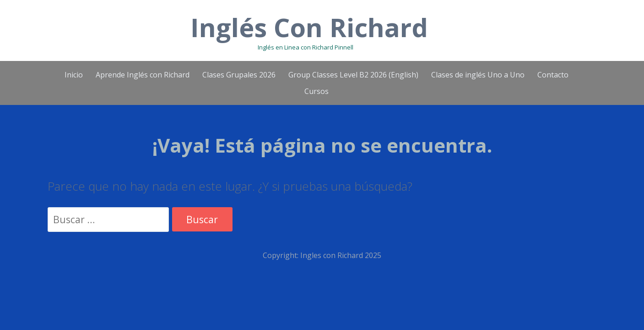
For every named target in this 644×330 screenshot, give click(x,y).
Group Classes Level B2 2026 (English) (353, 75)
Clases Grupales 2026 (239, 75)
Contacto (553, 75)
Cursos (317, 91)
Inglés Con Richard (309, 27)
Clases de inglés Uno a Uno (478, 75)
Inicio (74, 75)
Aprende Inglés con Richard (143, 75)
